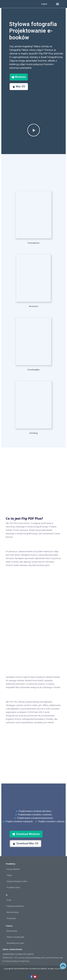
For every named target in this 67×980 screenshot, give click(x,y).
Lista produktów (13, 869)
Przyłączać (11, 918)
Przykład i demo (13, 887)
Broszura (34, 306)
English (44, 4)
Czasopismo (33, 243)
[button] (58, 4)
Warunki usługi (13, 912)
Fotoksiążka (33, 370)
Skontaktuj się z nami (15, 943)
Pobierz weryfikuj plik (15, 937)
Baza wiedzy (12, 931)
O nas (9, 900)
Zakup (9, 875)
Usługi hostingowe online (17, 881)
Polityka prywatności (15, 906)
